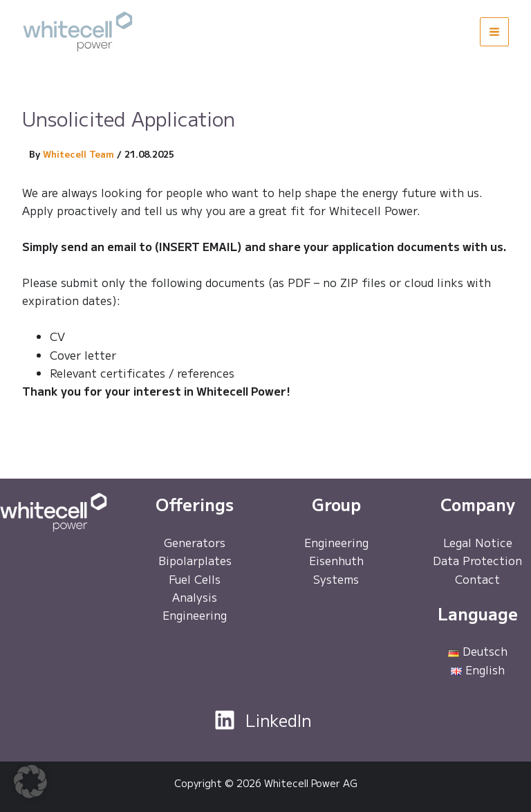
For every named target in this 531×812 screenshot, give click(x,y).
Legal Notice (478, 542)
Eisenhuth (336, 560)
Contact (477, 579)
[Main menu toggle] (494, 32)
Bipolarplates (195, 560)
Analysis (195, 597)
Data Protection (477, 560)
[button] (30, 782)
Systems (336, 579)
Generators (195, 542)
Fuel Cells (195, 579)
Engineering (195, 615)
